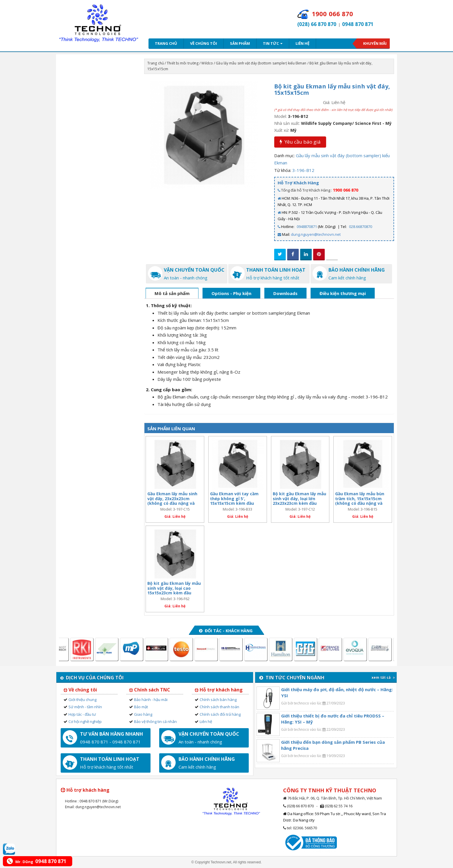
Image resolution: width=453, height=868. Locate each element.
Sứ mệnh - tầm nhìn (85, 707)
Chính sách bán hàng (218, 700)
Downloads (285, 293)
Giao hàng (143, 714)
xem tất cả (383, 677)
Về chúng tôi (204, 43)
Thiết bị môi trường (183, 63)
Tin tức (273, 43)
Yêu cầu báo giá (300, 142)
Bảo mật (141, 707)
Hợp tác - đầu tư (82, 714)
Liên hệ (302, 43)
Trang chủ (166, 43)
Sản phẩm (240, 43)
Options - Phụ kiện (231, 293)
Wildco (207, 63)
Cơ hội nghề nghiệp (85, 722)
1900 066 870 (346, 190)
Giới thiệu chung (82, 700)
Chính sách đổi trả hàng (220, 714)
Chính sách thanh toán (219, 707)
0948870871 (307, 227)
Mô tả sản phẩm (172, 293)
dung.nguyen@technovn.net (316, 234)
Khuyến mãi (375, 43)
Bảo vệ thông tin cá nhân (155, 722)
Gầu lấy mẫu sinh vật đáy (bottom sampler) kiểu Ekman (261, 63)
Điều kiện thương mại (343, 293)
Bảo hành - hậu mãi (151, 700)
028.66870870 (361, 227)
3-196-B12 (303, 170)
